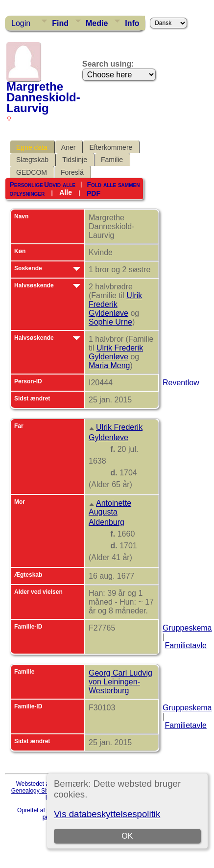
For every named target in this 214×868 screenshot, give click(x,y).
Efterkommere (111, 147)
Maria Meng (109, 365)
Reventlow (181, 383)
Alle (66, 192)
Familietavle (185, 645)
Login (21, 23)
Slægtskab (32, 160)
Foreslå (72, 172)
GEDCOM (32, 172)
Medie (97, 23)
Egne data (32, 147)
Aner (69, 147)
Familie (112, 160)
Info (132, 23)
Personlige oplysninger (27, 189)
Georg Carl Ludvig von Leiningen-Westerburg (120, 682)
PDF (94, 193)
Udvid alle (60, 185)
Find (60, 23)
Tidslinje (75, 160)
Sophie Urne (110, 322)
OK (127, 836)
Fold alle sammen (113, 185)
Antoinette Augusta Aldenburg (110, 513)
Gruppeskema (187, 628)
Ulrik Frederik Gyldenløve (115, 304)
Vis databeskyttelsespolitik (107, 814)
